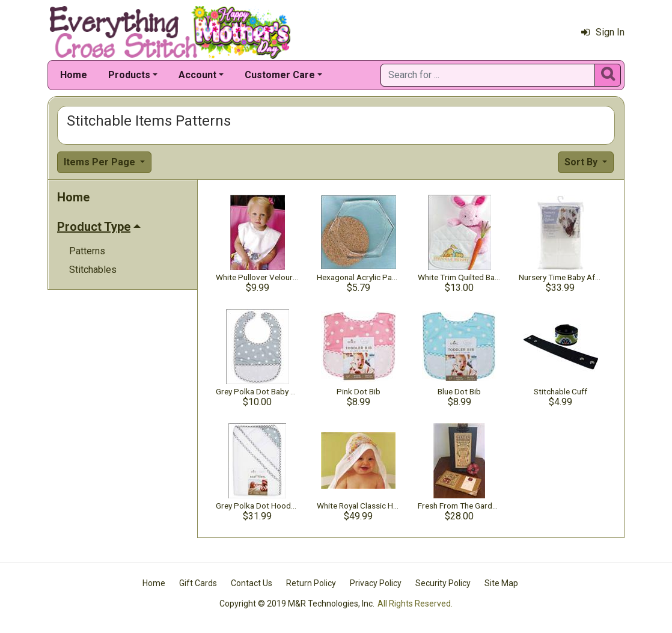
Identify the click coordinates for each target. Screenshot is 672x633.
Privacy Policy (376, 583)
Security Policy (443, 583)
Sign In (603, 32)
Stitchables (93, 270)
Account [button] (197, 75)
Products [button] (129, 75)
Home (74, 75)
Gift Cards (198, 583)
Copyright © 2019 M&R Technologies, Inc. (297, 604)
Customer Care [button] (280, 75)
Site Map (501, 583)
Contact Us (252, 583)
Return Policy (311, 583)
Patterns (87, 251)
